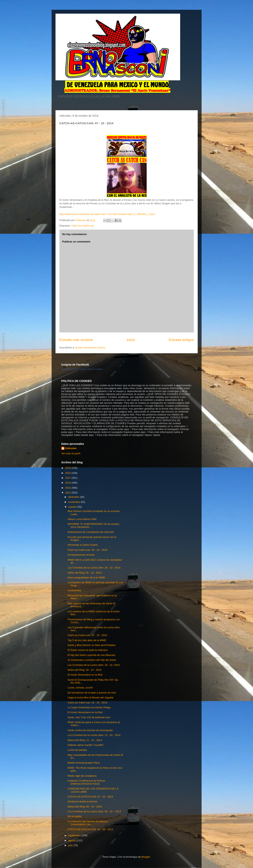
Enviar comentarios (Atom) (90, 348)
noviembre (74, 502)
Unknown (71, 448)
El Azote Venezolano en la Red (85, 675)
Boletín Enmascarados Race (84, 763)
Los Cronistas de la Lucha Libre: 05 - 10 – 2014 (94, 811)
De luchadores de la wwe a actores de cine (92, 693)
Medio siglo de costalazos (82, 776)
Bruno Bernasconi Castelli (74, 369)
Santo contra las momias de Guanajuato (90, 730)
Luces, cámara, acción (80, 688)
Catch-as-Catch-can (83, 226)
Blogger (146, 857)
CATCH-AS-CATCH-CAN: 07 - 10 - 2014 (90, 797)
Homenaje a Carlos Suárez (83, 545)
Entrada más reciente (76, 340)
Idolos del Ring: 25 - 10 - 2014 (85, 573)
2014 (68, 493)
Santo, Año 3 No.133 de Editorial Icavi (89, 717)
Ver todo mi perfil (71, 453)
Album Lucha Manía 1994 (82, 519)
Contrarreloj (74, 590)
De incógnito (75, 816)
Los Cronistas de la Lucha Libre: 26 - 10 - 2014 (94, 568)
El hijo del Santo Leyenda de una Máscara (91, 655)
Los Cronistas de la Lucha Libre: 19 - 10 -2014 (94, 665)
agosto (72, 840)
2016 (68, 483)
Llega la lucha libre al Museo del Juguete (91, 697)
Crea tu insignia (95, 369)
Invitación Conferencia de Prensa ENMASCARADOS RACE (86, 782)
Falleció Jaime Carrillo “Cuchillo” (86, 745)
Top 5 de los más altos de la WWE (87, 640)
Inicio (131, 340)
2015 (68, 488)
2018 (68, 473)
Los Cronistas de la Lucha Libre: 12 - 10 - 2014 (94, 735)
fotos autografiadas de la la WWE (86, 578)
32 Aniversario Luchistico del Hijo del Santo (92, 660)
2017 (68, 478)
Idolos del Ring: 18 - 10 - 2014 (85, 670)
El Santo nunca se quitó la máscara (88, 650)
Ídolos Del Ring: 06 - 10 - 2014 (85, 807)
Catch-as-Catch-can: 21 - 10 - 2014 (87, 635)
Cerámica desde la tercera (82, 801)
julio (71, 845)
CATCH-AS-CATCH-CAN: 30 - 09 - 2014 (90, 829)
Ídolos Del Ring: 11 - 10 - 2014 (85, 740)
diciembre (74, 497)
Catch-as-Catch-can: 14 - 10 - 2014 (87, 703)
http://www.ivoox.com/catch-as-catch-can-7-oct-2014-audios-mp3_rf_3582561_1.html (107, 214)
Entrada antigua (181, 340)
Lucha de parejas (77, 750)
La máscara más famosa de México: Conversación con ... (88, 823)
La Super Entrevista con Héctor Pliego (89, 707)
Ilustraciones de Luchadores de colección (91, 532)
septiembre (75, 835)
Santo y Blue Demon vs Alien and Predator (92, 645)
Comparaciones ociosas (81, 555)
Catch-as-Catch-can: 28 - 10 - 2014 (87, 550)
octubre (73, 507)
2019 (68, 468)
